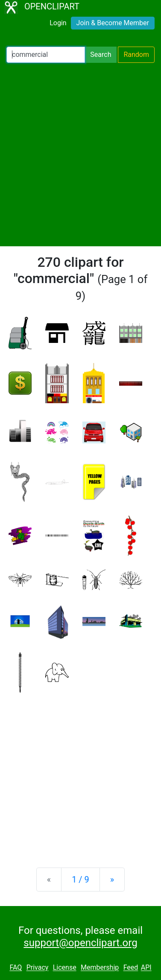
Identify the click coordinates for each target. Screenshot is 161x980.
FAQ (16, 968)
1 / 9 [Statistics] (80, 880)
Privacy (38, 968)
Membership (100, 968)
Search (101, 55)
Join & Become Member (113, 23)
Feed (131, 968)
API (146, 968)
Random (136, 55)
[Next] (112, 880)
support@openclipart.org (80, 943)
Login (58, 23)
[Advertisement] (80, 155)
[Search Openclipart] (46, 55)
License (65, 968)
